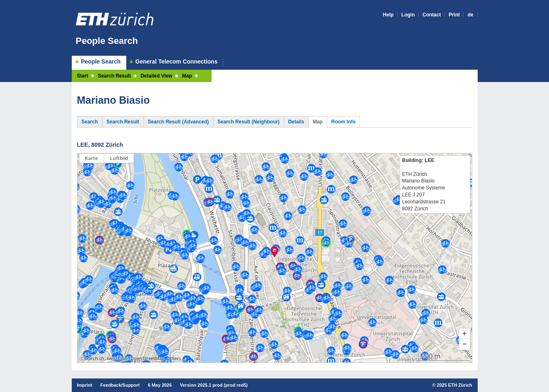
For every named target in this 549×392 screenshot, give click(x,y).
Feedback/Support (120, 385)
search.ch (94, 358)
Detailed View (156, 76)
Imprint (85, 385)
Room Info (343, 122)
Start (83, 76)
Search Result (114, 76)
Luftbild (119, 158)
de (470, 15)
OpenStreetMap (147, 358)
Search (90, 122)
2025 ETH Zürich (454, 385)
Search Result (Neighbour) (248, 122)
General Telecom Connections (176, 62)
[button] (465, 334)
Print (454, 15)
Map (187, 76)
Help (388, 15)
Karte (91, 158)
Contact (432, 15)
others (174, 358)
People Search (107, 41)
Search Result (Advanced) (179, 122)
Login (408, 15)
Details (296, 122)
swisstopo (117, 358)
